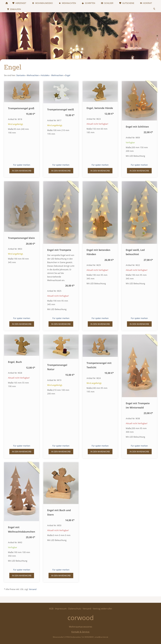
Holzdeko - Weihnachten (52, 75)
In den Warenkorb (22, 171)
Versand (33, 589)
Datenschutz (75, 609)
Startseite (21, 75)
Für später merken (22, 165)
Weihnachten (33, 75)
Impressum (61, 609)
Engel (68, 75)
